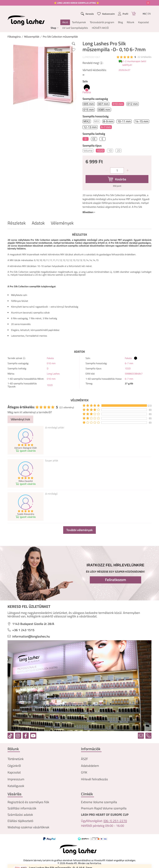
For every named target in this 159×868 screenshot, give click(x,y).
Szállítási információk (22, 808)
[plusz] (128, 171)
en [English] (149, 14)
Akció (65, 22)
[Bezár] (148, 3)
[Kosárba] (117, 179)
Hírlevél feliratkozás (94, 779)
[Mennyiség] (117, 171)
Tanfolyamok (79, 22)
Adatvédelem (90, 766)
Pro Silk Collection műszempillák (60, 37)
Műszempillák (32, 37)
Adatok (38, 223)
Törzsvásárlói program (102, 22)
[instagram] (18, 736)
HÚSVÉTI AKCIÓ (100, 28)
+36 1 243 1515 (23, 630)
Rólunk (131, 22)
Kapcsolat (144, 22)
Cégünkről (14, 766)
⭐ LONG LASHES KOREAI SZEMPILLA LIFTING (75, 3)
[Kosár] (134, 14)
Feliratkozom (116, 580)
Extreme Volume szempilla (99, 802)
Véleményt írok (20, 419)
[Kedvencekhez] (73, 50)
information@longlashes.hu (31, 636)
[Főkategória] (14, 37)
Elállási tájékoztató (20, 821)
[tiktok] (11, 736)
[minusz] (106, 171)
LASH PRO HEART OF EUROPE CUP (105, 815)
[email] (141, 736)
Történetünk (16, 759)
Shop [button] (53, 28)
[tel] (148, 736)
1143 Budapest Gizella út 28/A (33, 624)
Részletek (17, 223)
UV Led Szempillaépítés (75, 28)
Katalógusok (16, 786)
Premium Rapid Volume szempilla (104, 808)
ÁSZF (84, 759)
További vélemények (79, 530)
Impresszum (16, 779)
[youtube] (33, 736)
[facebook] (26, 736)
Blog (120, 22)
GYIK (84, 772)
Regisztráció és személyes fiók (28, 802)
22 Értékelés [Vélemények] (144, 57)
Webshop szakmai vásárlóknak (28, 827)
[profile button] (123, 14)
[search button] (87, 14)
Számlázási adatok (20, 815)
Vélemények (62, 223)
